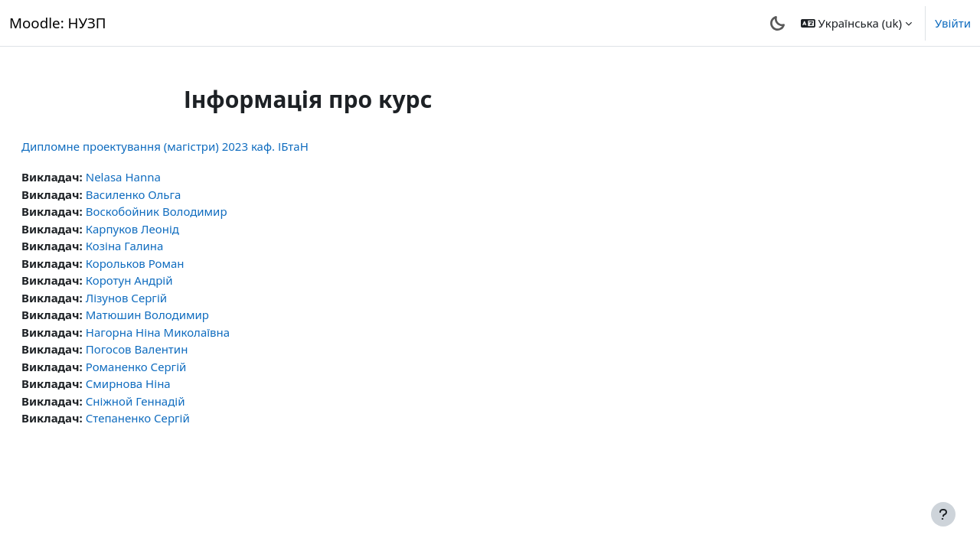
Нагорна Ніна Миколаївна (194, 332)
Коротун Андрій (166, 280)
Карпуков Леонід (169, 229)
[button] (856, 23)
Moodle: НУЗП (58, 23)
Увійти (953, 23)
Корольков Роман (172, 263)
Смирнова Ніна (165, 383)
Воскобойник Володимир (193, 211)
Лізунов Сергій (163, 298)
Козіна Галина (162, 246)
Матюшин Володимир (184, 315)
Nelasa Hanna (160, 177)
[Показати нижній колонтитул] (943, 514)
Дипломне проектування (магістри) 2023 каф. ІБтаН (202, 146)
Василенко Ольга (170, 194)
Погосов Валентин (174, 349)
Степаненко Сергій (175, 418)
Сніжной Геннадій (172, 401)
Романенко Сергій (173, 367)
